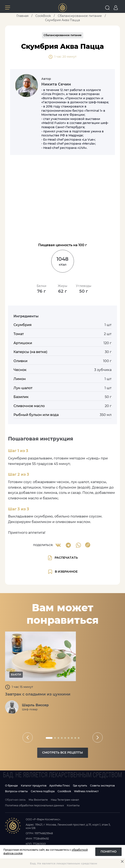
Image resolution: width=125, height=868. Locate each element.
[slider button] (28, 738)
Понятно (109, 852)
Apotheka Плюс (60, 786)
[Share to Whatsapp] (78, 545)
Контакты (73, 805)
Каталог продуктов (34, 786)
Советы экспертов (102, 786)
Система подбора (43, 791)
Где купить (80, 786)
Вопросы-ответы (16, 791)
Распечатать (63, 558)
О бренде (11, 786)
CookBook (64, 791)
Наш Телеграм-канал (65, 800)
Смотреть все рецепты (62, 753)
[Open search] (107, 8)
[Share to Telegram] (68, 545)
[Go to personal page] (116, 8)
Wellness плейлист (86, 791)
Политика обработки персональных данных (34, 805)
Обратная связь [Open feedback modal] (15, 800)
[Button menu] (8, 8)
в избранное (63, 572)
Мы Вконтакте (38, 800)
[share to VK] (58, 545)
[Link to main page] (63, 8)
